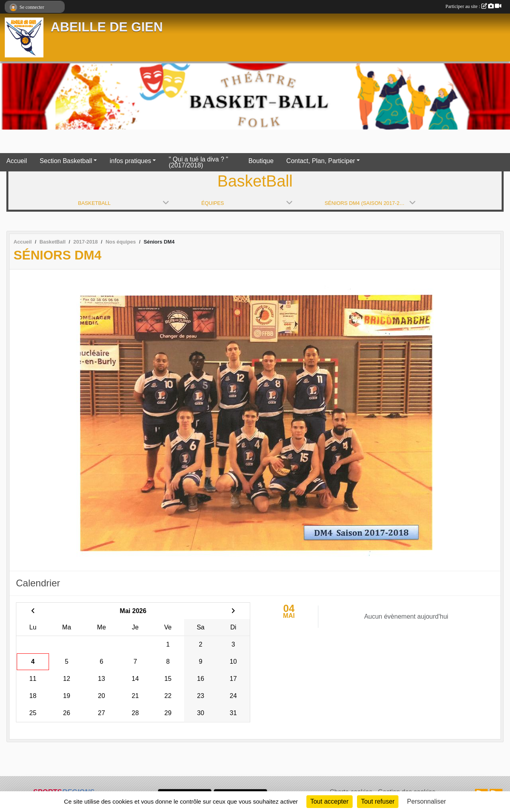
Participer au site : (473, 6)
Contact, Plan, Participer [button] (321, 161)
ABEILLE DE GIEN (107, 27)
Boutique (261, 161)
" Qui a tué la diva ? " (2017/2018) (198, 162)
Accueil (17, 161)
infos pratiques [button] (130, 161)
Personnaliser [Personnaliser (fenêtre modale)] (427, 801)
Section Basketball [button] (66, 161)
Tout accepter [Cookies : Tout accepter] (330, 801)
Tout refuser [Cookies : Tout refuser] (378, 801)
